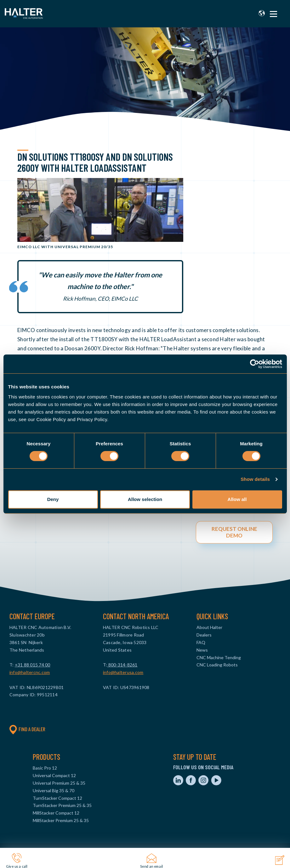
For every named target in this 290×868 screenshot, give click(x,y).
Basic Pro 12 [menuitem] (45, 768)
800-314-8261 (122, 665)
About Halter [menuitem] (209, 627)
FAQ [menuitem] (201, 642)
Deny (53, 499)
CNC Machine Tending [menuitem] (219, 657)
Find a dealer (27, 729)
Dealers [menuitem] (204, 635)
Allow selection (145, 499)
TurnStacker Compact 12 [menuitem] (57, 798)
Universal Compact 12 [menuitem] (54, 775)
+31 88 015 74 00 (33, 665)
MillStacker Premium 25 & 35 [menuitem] (61, 820)
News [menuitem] (202, 650)
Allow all (237, 499)
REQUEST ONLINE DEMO (234, 532)
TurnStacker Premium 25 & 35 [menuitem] (62, 805)
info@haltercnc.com (30, 672)
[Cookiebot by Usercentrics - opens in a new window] (255, 364)
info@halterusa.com (123, 672)
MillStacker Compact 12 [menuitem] (56, 813)
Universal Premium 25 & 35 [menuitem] (59, 783)
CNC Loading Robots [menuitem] (217, 665)
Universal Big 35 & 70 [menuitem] (54, 790)
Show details (255, 479)
